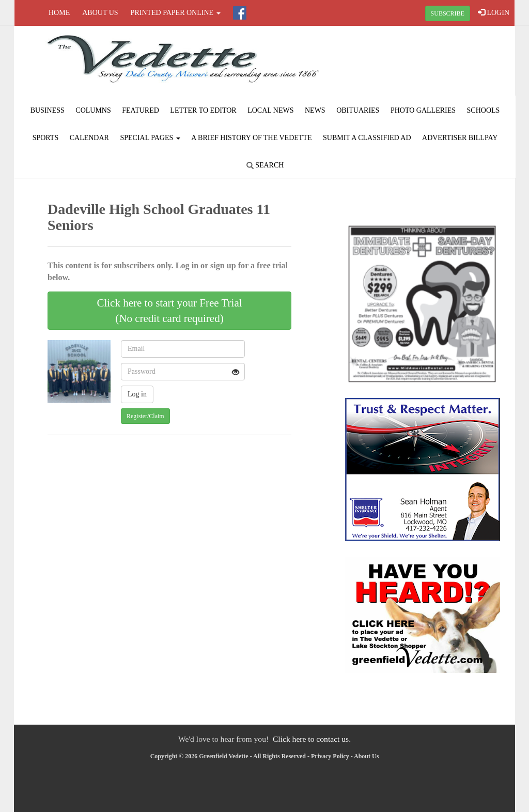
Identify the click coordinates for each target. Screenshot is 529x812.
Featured (141, 110)
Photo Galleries (423, 110)
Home (59, 13)
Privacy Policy (330, 756)
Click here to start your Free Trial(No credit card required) (169, 311)
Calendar (89, 138)
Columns (93, 110)
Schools (484, 110)
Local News (270, 110)
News (315, 110)
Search (265, 165)
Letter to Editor (203, 110)
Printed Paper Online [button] (176, 13)
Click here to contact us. (312, 739)
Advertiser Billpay (460, 138)
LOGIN (494, 12)
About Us (100, 13)
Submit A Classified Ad (367, 138)
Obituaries (358, 110)
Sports (46, 138)
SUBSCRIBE (448, 13)
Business (48, 110)
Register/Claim (145, 416)
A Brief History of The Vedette (251, 138)
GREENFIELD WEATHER (431, 65)
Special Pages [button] (150, 138)
